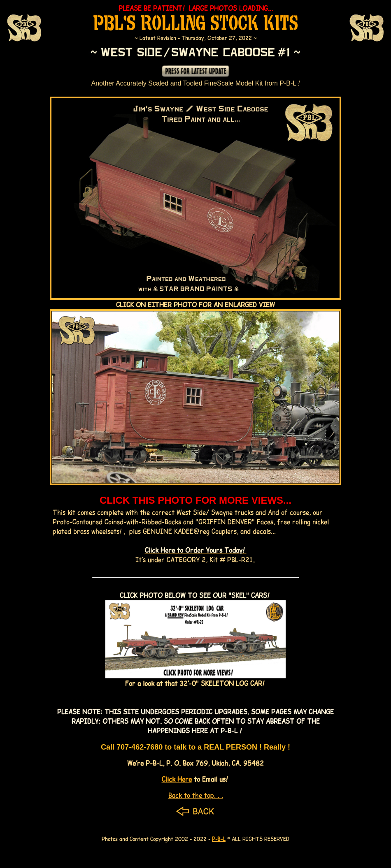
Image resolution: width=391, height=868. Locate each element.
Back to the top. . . (196, 795)
